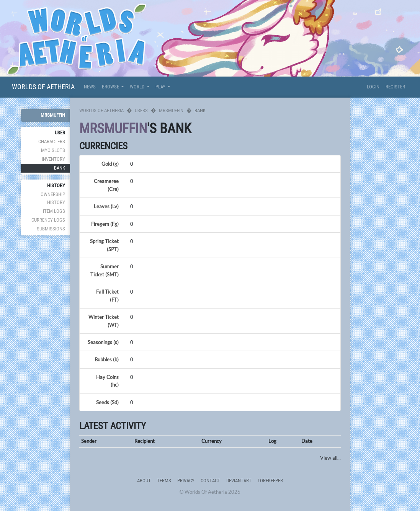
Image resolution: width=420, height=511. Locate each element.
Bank (60, 168)
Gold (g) (110, 164)
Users (141, 110)
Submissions (51, 229)
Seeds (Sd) (107, 402)
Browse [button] (111, 87)
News (90, 87)
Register (395, 87)
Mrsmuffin (53, 115)
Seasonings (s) (103, 342)
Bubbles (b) (107, 359)
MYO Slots (53, 150)
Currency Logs (48, 220)
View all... (330, 458)
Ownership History (53, 198)
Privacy (186, 481)
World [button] (138, 87)
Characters (52, 141)
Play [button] (161, 87)
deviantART (239, 481)
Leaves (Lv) (106, 206)
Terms (164, 481)
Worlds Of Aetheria (43, 87)
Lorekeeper (270, 481)
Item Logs (54, 211)
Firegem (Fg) (105, 224)
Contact (210, 481)
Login (373, 87)
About (144, 481)
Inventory (53, 159)
